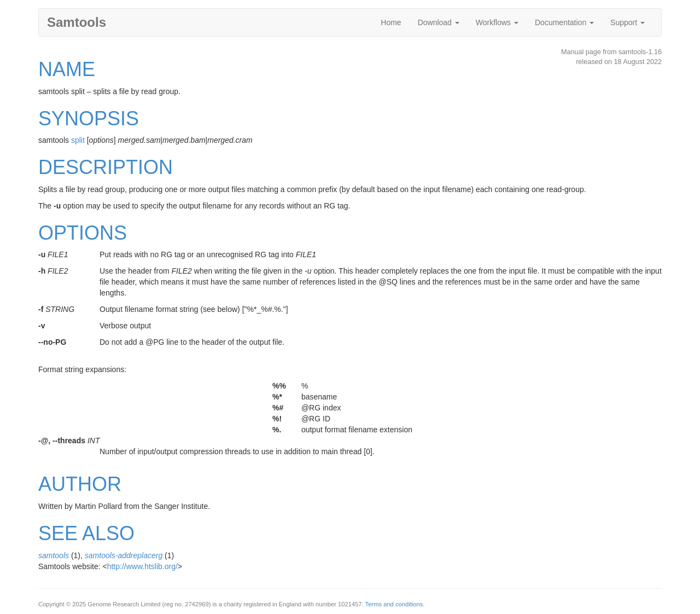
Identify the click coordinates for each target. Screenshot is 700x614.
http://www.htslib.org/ (142, 566)
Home (391, 22)
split (78, 140)
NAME (67, 69)
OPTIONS (83, 233)
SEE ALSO (86, 533)
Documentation (564, 22)
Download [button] (439, 22)
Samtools (77, 22)
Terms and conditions (394, 604)
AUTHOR (80, 484)
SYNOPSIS (89, 118)
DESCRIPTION (106, 167)
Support (628, 22)
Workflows (497, 22)
